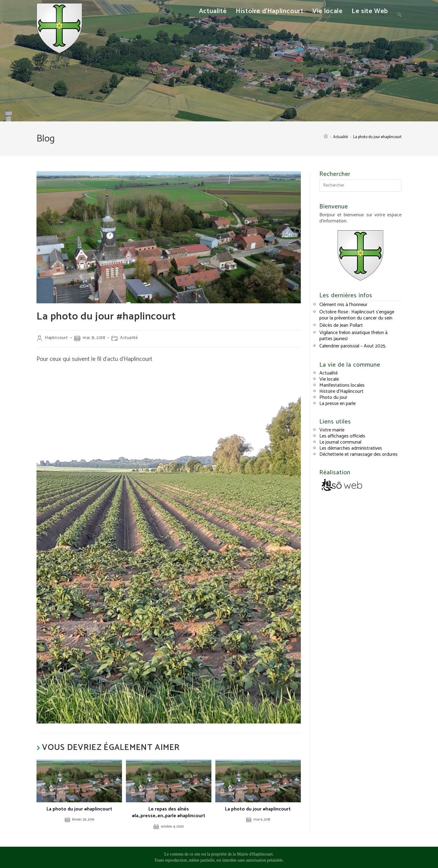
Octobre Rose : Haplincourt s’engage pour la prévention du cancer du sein (357, 315)
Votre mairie (332, 430)
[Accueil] (326, 137)
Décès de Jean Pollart (341, 325)
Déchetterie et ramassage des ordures (358, 454)
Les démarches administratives (351, 448)
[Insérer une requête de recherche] (360, 186)
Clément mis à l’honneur (343, 305)
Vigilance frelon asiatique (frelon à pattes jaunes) (353, 336)
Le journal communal (340, 442)
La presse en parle (337, 404)
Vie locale (329, 379)
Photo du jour (333, 397)
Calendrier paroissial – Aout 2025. (353, 346)
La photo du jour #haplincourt (377, 137)
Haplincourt (56, 338)
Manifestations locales (342, 385)
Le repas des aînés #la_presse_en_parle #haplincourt (169, 813)
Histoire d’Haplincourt (341, 391)
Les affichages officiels (342, 436)
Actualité (129, 338)
